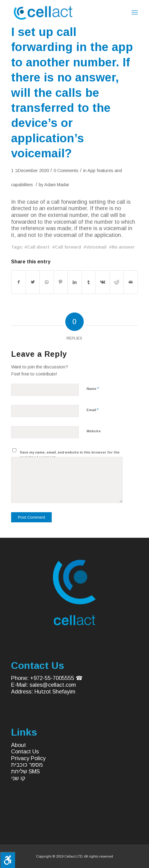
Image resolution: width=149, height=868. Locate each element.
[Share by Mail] (131, 282)
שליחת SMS (25, 772)
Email (93, 410)
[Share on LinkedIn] (74, 282)
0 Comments (66, 171)
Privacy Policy (28, 758)
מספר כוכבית (27, 765)
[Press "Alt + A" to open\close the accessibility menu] (8, 860)
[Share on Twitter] (33, 282)
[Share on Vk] (103, 282)
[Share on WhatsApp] (46, 282)
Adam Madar (57, 185)
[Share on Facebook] (18, 282)
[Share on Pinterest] (61, 282)
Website (94, 431)
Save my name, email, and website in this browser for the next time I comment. (70, 455)
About (18, 745)
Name (93, 389)
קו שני (18, 778)
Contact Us (25, 752)
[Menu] (135, 12)
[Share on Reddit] (117, 282)
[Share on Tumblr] (89, 282)
